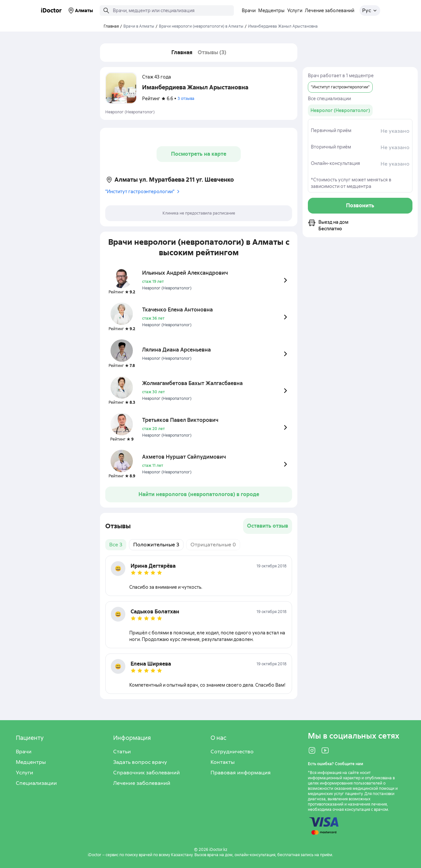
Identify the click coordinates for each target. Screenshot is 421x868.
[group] (340, 110)
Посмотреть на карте (199, 154)
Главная (182, 52)
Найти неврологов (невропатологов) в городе (199, 494)
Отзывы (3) (212, 52)
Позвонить (360, 206)
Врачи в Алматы (139, 26)
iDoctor (51, 10)
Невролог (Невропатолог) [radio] (340, 110)
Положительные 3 (156, 545)
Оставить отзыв (268, 526)
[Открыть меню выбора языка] (370, 11)
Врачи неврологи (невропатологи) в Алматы (201, 26)
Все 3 (116, 545)
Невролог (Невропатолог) (130, 112)
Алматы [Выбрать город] (80, 11)
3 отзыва (186, 99)
